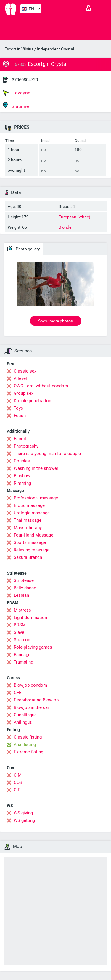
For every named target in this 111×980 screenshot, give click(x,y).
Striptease (24, 580)
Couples (22, 461)
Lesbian (21, 595)
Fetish (20, 416)
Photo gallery (24, 249)
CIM (18, 775)
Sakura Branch (28, 557)
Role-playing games (33, 647)
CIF (17, 790)
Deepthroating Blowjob (36, 700)
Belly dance (25, 588)
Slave (19, 632)
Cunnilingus (25, 715)
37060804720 (25, 80)
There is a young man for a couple (47, 454)
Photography (26, 446)
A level (20, 378)
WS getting (24, 820)
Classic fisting (28, 737)
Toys (18, 408)
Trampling (23, 662)
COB (18, 782)
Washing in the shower (36, 468)
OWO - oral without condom (41, 386)
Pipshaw (22, 476)
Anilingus (23, 722)
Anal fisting (25, 744)
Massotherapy (28, 528)
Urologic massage (32, 513)
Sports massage (30, 542)
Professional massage (36, 498)
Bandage (22, 655)
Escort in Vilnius (19, 49)
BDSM (20, 625)
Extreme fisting (28, 752)
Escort (20, 439)
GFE (18, 693)
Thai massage (28, 520)
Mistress (22, 610)
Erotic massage (29, 505)
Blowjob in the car (31, 707)
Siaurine (16, 105)
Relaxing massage (32, 550)
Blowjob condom (30, 685)
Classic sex (25, 371)
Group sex (24, 393)
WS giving (23, 813)
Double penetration (32, 401)
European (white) (74, 217)
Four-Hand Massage (33, 535)
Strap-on (22, 640)
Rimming (22, 483)
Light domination (30, 618)
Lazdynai (17, 93)
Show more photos (55, 321)
